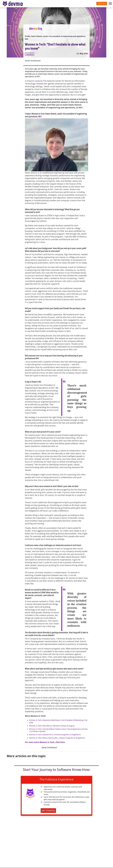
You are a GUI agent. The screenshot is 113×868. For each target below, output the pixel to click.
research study (33, 81)
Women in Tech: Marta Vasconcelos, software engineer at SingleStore (57, 738)
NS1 (40, 116)
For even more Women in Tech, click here (45, 742)
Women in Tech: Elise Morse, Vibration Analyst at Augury (52, 726)
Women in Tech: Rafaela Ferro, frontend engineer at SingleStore (55, 735)
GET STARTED (48, 811)
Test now (102, 4)
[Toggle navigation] (15, 4)
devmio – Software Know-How (14, 4)
